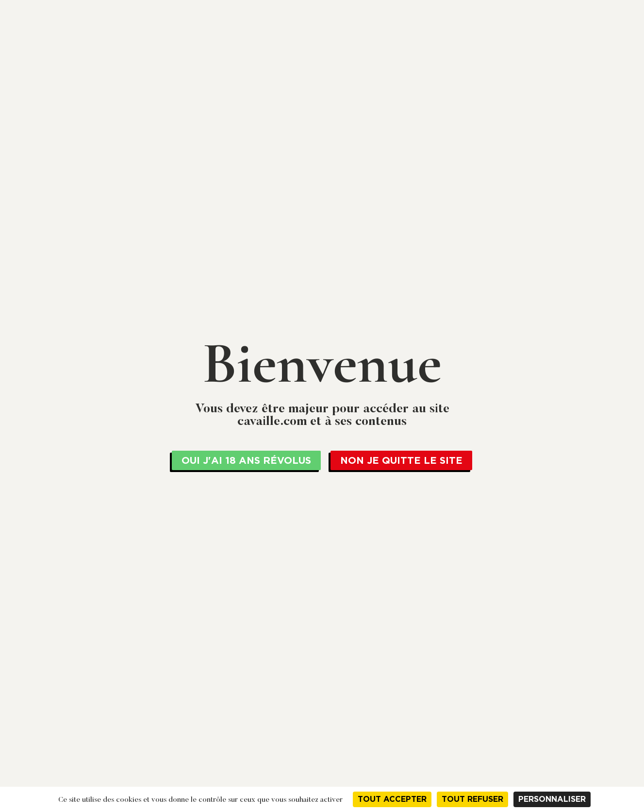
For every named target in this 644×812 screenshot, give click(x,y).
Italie (330, 101)
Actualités (526, 49)
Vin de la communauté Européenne (261, 101)
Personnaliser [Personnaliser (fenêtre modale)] (552, 799)
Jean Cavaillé (138, 49)
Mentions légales (553, 667)
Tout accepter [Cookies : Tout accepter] (392, 799)
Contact (584, 49)
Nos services (407, 49)
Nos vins (468, 49)
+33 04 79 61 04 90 (566, 8)
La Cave (322, 49)
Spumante (361, 101)
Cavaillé (223, 49)
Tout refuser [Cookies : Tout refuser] (472, 799)
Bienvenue (184, 101)
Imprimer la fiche (464, 544)
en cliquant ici (428, 9)
